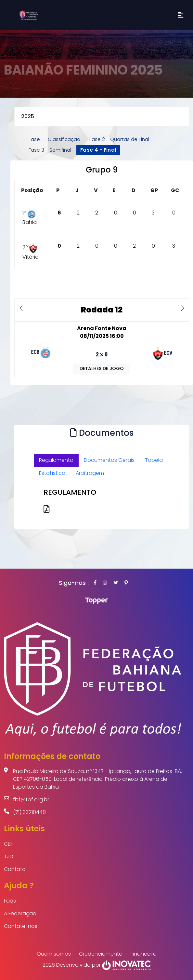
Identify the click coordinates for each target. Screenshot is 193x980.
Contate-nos (21, 926)
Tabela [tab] (154, 460)
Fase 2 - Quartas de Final (119, 139)
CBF (8, 844)
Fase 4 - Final (98, 150)
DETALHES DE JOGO (102, 368)
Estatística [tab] (52, 473)
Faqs (10, 901)
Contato (15, 869)
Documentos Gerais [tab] (109, 460)
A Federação (20, 913)
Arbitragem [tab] (90, 473)
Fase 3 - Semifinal (50, 150)
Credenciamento (101, 954)
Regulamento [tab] (56, 460)
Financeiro (144, 954)
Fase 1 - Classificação (54, 139)
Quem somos (54, 954)
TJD (9, 856)
